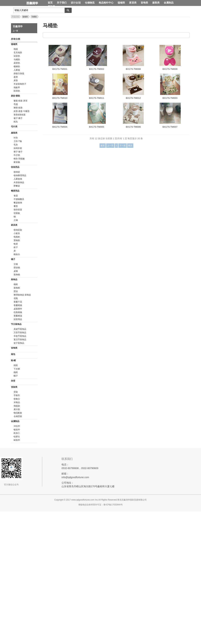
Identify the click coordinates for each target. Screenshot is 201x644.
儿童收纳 (18, 179)
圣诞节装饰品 (20, 329)
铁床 (16, 244)
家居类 (133, 3)
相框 (16, 284)
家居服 (17, 162)
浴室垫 (17, 56)
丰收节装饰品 (20, 336)
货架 (16, 392)
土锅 (16, 220)
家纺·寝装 (15, 96)
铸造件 (17, 440)
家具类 (14, 225)
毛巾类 (14, 127)
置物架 (17, 240)
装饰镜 (17, 275)
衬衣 (16, 138)
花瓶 (16, 298)
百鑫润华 (35, 3)
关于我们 (62, 3)
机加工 (17, 433)
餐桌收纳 (18, 203)
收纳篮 (17, 172)
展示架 (17, 409)
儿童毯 (17, 70)
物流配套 (18, 413)
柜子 (16, 247)
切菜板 (17, 213)
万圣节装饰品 (20, 333)
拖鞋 (16, 372)
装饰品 (14, 279)
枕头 (16, 122)
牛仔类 (17, 155)
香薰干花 (18, 302)
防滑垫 (17, 91)
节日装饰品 (16, 324)
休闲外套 (18, 148)
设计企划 (76, 3)
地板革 (17, 87)
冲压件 (17, 426)
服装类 (156, 3)
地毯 (16, 49)
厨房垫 (17, 63)
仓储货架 (18, 416)
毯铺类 (121, 3)
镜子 (13, 259)
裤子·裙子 (18, 152)
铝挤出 (17, 437)
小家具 (17, 233)
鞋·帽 (13, 360)
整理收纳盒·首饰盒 (22, 295)
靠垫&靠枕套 (20, 115)
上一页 (15, 31)
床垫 (16, 80)
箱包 (13, 354)
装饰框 (17, 288)
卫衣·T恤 (18, 141)
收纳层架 (18, 230)
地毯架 (17, 406)
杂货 (13, 381)
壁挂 (16, 291)
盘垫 (16, 77)
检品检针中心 (106, 3)
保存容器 (18, 210)
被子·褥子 (18, 118)
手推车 (17, 395)
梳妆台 (17, 254)
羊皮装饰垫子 (20, 84)
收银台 (17, 399)
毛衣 (16, 145)
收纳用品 (15, 167)
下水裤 (17, 369)
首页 (50, 3)
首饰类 (144, 3)
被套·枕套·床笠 (21, 101)
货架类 (51, 6)
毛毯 (16, 104)
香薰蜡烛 (18, 305)
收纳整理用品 (20, 175)
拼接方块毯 (19, 73)
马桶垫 (34, 17)
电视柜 (17, 237)
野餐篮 (17, 186)
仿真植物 (18, 312)
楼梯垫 (17, 67)
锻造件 (17, 430)
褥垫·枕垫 (18, 108)
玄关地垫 (18, 53)
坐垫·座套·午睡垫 (22, 111)
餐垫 (16, 206)
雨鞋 (16, 365)
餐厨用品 (15, 191)
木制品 (17, 402)
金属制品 (169, 3)
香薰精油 (18, 316)
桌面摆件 (18, 309)
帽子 (16, 376)
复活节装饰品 (20, 340)
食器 (16, 196)
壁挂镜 (17, 268)
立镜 (16, 264)
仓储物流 (90, 3)
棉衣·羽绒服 (19, 159)
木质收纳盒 (19, 182)
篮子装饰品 (19, 343)
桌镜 (16, 271)
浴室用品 (18, 319)
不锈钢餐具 (19, 199)
